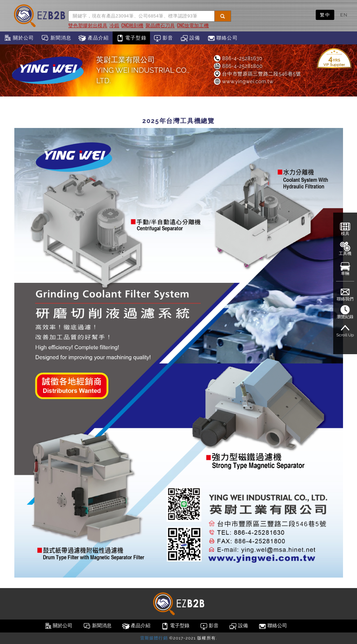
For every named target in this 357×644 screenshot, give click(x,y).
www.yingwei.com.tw (243, 81)
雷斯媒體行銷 (154, 638)
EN (344, 15)
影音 (163, 38)
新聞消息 (56, 38)
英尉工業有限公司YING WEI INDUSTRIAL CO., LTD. (143, 70)
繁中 (325, 15)
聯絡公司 (223, 38)
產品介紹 (94, 38)
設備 (190, 38)
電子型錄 (131, 38)
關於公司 (19, 38)
